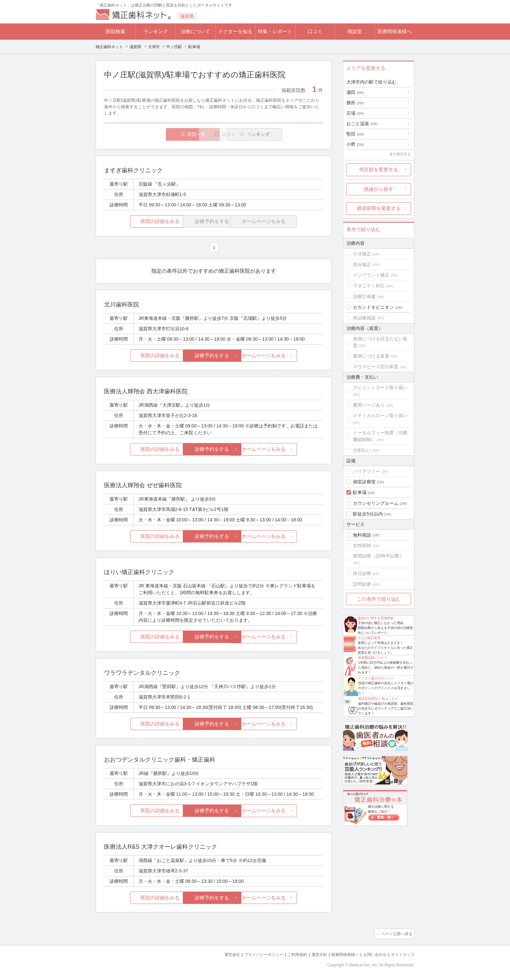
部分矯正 (362, 265)
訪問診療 (362, 584)
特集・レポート (275, 31)
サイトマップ (402, 954)
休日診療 (362, 573)
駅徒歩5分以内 (368, 514)
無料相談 (362, 535)
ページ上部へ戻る (396, 934)
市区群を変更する (379, 170)
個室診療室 (364, 482)
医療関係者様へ (395, 31)
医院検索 (115, 31)
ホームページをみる (287, 356)
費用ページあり (369, 405)
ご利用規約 (289, 954)
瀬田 (355, 92)
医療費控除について (373, 658)
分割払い (362, 450)
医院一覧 (149, 134)
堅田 (355, 134)
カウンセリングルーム (376, 503)
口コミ (315, 31)
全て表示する (400, 154)
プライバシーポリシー (253, 954)
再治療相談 (364, 318)
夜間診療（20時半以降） (378, 556)
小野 (355, 144)
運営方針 (313, 954)
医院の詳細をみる (141, 222)
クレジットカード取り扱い (380, 387)
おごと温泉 (362, 124)
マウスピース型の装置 (376, 367)
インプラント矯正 (371, 275)
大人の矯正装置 (369, 638)
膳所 (355, 103)
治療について (195, 31)
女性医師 (362, 545)
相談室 (355, 31)
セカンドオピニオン (373, 307)
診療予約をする (214, 356)
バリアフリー (367, 471)
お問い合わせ (372, 954)
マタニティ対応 (369, 286)
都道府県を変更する (379, 208)
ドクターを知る (235, 31)
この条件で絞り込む (379, 599)
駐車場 (360, 492)
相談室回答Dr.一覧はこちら (378, 699)
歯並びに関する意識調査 (376, 618)
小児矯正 (362, 254)
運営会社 (219, 954)
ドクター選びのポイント (376, 678)
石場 (355, 113)
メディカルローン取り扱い (380, 415)
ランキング (156, 31)
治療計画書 (364, 296)
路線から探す (379, 189)
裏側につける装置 (371, 356)
